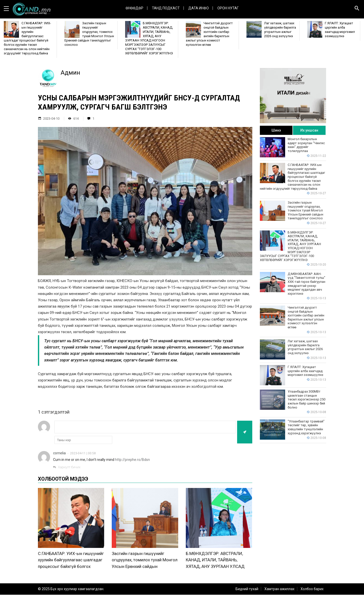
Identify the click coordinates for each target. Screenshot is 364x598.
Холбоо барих (312, 592)
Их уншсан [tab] (309, 130)
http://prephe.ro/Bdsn (132, 460)
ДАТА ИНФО (199, 8)
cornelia (59, 453)
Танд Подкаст (166, 8)
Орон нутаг (228, 8)
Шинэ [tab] (276, 130)
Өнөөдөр (134, 8)
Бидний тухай (247, 592)
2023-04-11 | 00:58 (83, 453)
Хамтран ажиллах (279, 592)
